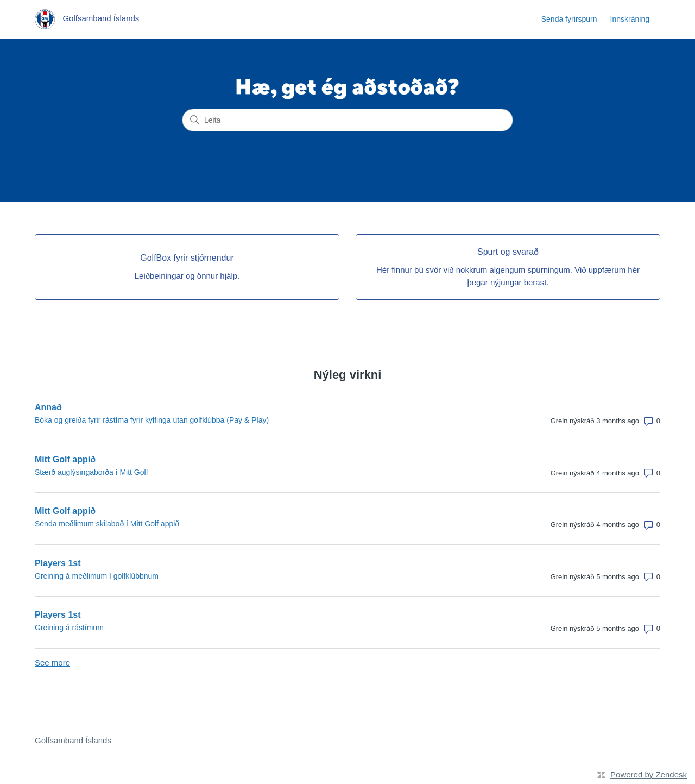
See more (52, 663)
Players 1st (58, 563)
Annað (48, 407)
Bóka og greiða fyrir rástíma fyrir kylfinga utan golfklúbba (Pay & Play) (152, 420)
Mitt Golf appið (65, 459)
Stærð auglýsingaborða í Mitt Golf (91, 472)
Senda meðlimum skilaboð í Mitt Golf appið (107, 524)
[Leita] (347, 120)
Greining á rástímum (69, 628)
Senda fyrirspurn (569, 19)
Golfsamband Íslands (73, 740)
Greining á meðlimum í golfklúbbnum (97, 576)
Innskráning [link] (630, 19)
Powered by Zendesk (649, 774)
